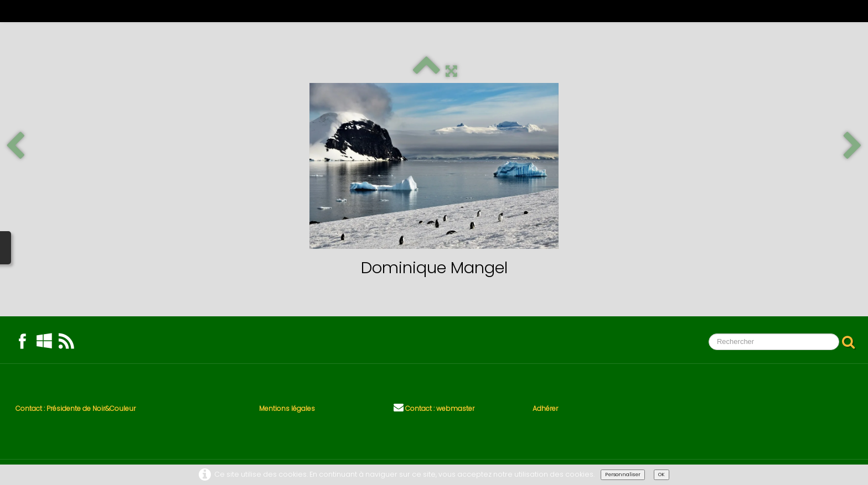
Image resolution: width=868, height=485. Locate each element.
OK (662, 474)
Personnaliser (623, 474)
